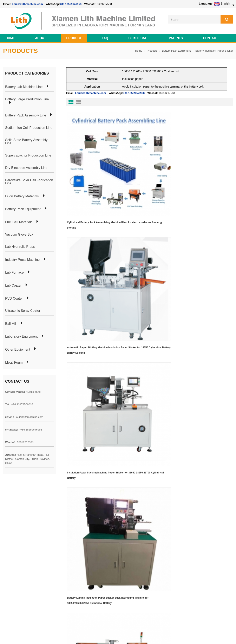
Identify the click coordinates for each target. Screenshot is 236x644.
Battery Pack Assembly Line (26, 113)
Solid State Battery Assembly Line (26, 139)
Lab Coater (13, 283)
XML (6, 549)
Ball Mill (11, 321)
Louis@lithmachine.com (29, 415)
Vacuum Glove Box (19, 232)
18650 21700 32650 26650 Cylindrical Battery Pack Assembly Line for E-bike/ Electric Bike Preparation (138, 516)
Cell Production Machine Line (168, 636)
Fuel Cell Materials (19, 220)
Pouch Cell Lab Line (62, 527)
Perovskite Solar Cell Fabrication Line (29, 179)
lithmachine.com (95, 631)
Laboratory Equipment (21, 334)
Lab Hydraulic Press (20, 244)
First (73, 263)
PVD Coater (14, 296)
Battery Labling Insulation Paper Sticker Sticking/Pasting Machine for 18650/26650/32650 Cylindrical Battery (90, 240)
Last (86, 263)
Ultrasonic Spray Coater (23, 308)
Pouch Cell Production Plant (67, 519)
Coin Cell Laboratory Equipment (70, 534)
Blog (6, 534)
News (7, 527)
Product (74, 35)
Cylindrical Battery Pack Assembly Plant (75, 512)
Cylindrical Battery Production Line (71, 542)
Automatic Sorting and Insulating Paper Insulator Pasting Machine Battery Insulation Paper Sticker (148, 240)
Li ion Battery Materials (22, 194)
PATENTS (176, 35)
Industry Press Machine (22, 257)
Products (152, 48)
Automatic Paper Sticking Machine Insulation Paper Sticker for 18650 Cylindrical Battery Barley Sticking (145, 169)
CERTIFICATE (138, 35)
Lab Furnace (14, 270)
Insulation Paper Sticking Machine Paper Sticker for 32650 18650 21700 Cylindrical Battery (206, 169)
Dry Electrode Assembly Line (26, 165)
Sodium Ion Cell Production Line (29, 125)
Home (10, 35)
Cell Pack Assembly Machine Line (130, 636)
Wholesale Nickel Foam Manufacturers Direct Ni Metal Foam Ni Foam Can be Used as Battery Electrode (142, 593)
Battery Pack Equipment (176, 48)
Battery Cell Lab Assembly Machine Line (209, 636)
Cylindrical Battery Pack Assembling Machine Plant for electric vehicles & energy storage (88, 169)
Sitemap (8, 542)
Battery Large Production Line (27, 97)
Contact (210, 35)
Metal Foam (14, 360)
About (41, 35)
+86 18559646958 (71, 4)
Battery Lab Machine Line (24, 84)
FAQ (105, 35)
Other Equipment (18, 347)
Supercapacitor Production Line (28, 153)
